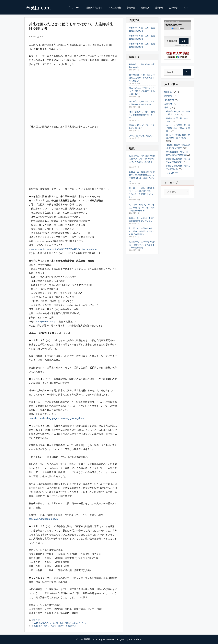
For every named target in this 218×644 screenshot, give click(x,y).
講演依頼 (159, 7)
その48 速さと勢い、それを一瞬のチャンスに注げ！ (55, 626)
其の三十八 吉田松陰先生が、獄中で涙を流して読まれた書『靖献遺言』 (142, 231)
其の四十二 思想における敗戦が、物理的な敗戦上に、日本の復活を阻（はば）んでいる (142, 176)
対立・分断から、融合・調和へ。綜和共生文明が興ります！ (142, 115)
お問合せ (173, 7)
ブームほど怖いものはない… (142, 136)
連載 (166, 107)
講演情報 (168, 96)
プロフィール (74, 7)
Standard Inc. (135, 639)
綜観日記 (36, 620)
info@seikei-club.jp (46, 322)
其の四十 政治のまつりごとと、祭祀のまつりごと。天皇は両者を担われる (142, 207)
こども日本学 (172, 173)
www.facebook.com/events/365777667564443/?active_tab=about (63, 249)
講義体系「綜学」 (94, 7)
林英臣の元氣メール (174, 25)
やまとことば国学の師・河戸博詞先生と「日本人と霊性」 (178, 128)
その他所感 (169, 100)
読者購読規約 (172, 41)
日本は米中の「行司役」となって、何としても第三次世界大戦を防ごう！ (142, 91)
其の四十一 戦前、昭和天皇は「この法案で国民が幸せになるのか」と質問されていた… (142, 193)
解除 (181, 28)
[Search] (187, 72)
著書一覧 (131, 7)
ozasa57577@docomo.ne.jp (43, 519)
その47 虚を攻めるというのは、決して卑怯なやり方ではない (59, 623)
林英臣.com (38, 7)
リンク (186, 7)
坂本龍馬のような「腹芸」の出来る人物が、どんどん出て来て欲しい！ (142, 78)
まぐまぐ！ (187, 45)
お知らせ (168, 103)
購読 (174, 28)
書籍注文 (145, 7)
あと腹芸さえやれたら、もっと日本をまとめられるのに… (142, 103)
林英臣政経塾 (115, 7)
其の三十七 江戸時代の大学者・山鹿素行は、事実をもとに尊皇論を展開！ (142, 245)
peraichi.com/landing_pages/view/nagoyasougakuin (56, 418)
